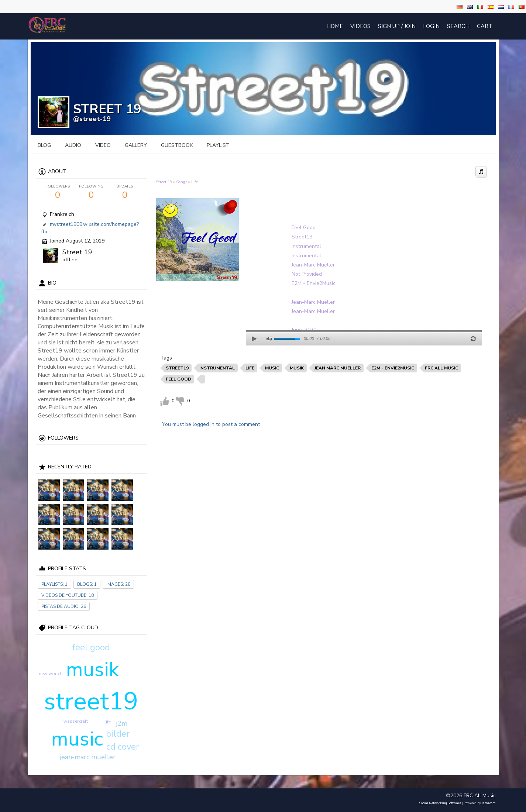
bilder (118, 734)
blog (44, 145)
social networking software (440, 803)
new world (50, 674)
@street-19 (92, 119)
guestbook (177, 145)
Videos (360, 26)
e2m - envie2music (393, 368)
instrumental (217, 368)
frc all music (441, 368)
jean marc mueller (338, 368)
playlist (218, 145)
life (108, 722)
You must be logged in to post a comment (211, 424)
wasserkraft (76, 721)
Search (458, 26)
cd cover (123, 747)
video (103, 145)
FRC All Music (480, 796)
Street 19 (77, 252)
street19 (91, 701)
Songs (182, 182)
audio (73, 145)
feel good (91, 647)
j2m (122, 723)
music (77, 739)
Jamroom (489, 803)
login (431, 26)
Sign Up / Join (397, 26)
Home (335, 26)
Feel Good (304, 228)
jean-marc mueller (88, 757)
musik (92, 670)
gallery (136, 145)
